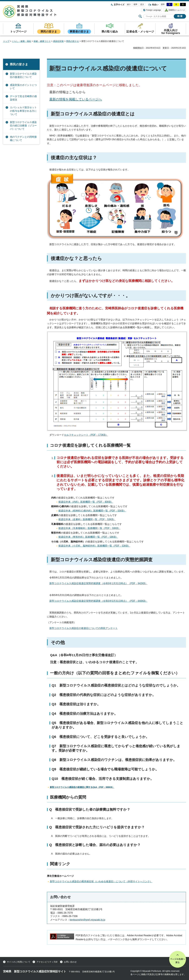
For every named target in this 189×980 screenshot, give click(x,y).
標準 (136, 4)
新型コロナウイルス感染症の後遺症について (23, 75)
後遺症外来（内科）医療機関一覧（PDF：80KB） (86, 502)
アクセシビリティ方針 (47, 962)
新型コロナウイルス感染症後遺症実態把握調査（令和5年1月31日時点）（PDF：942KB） (98, 583)
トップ (6, 41)
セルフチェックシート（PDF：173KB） (86, 435)
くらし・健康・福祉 (21, 41)
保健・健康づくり (42, 41)
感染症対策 (58, 41)
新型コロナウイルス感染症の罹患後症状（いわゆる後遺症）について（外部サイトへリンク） (101, 881)
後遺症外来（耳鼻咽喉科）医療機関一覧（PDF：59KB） (89, 528)
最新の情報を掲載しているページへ (76, 99)
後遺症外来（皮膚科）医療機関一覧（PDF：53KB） (87, 519)
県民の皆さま (73, 41)
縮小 (129, 4)
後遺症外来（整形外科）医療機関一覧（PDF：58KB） (88, 537)
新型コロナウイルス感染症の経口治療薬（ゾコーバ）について (23, 126)
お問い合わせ (70, 962)
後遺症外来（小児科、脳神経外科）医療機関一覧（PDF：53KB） (94, 546)
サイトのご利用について (19, 962)
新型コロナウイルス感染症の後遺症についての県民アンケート (84, 628)
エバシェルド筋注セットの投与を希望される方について (23, 111)
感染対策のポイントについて (23, 87)
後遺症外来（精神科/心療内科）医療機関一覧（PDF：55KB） (92, 511)
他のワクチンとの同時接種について (23, 139)
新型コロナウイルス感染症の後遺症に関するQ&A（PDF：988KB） (82, 787)
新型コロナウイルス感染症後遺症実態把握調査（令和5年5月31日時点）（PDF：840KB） (98, 601)
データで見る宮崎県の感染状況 (23, 98)
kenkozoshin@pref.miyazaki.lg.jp (87, 920)
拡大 (142, 4)
